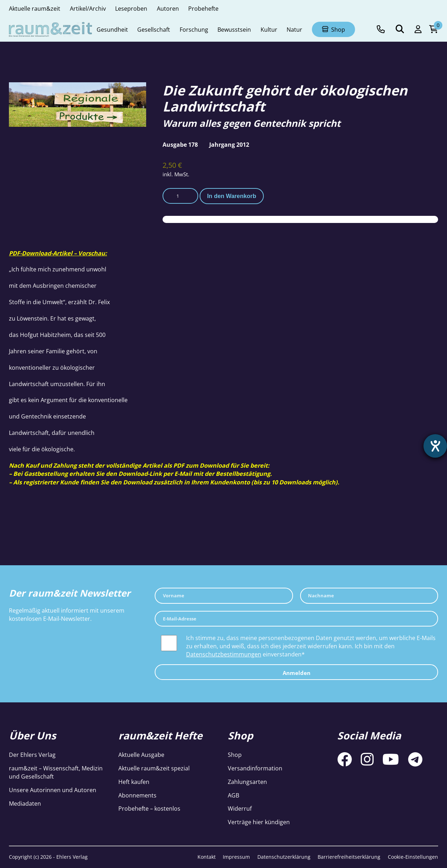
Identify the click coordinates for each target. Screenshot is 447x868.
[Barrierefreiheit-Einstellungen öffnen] (435, 446)
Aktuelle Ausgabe (141, 755)
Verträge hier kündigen (259, 822)
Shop (235, 755)
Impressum (236, 857)
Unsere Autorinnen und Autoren (53, 790)
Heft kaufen (134, 782)
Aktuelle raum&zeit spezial (154, 768)
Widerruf (240, 808)
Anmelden (297, 673)
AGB (233, 795)
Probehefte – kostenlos (149, 808)
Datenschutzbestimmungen (224, 654)
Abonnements (137, 795)
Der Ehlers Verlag (32, 755)
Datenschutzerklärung (284, 857)
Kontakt (207, 857)
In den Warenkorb (232, 196)
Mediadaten (25, 803)
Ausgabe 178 (180, 144)
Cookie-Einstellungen (413, 857)
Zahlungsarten (247, 782)
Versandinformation (255, 768)
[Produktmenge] (180, 196)
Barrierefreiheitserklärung (349, 857)
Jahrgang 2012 (229, 144)
